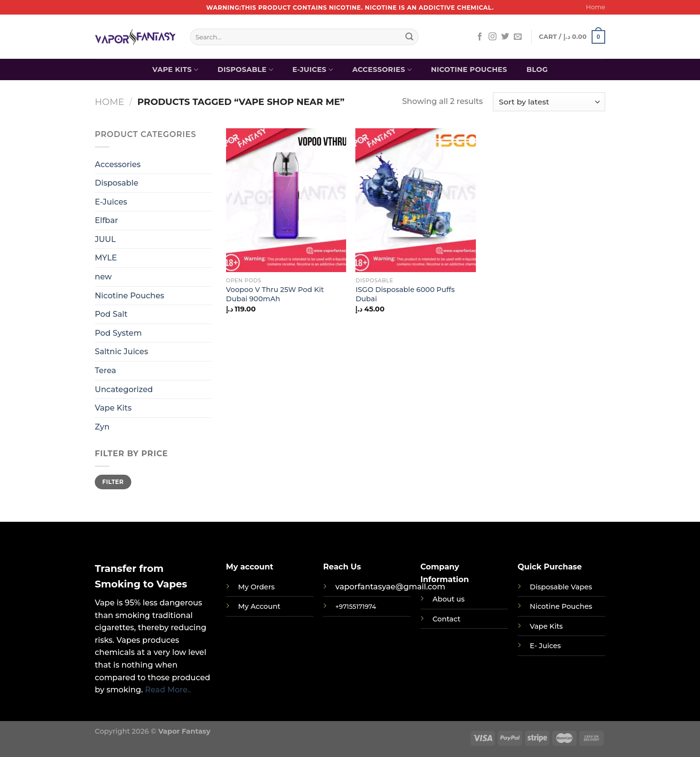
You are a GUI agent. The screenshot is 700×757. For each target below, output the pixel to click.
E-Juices (313, 70)
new (103, 277)
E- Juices (545, 646)
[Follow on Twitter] (505, 37)
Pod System (118, 333)
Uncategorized (124, 389)
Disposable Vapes (561, 587)
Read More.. (168, 690)
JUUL (105, 239)
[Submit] (409, 37)
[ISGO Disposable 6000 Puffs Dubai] (415, 200)
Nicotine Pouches (469, 69)
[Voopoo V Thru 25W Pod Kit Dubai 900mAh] (286, 200)
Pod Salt (111, 314)
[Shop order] (549, 102)
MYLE (106, 258)
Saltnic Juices (122, 352)
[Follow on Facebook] (480, 37)
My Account (259, 606)
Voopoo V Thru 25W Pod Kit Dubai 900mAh (275, 294)
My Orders (256, 587)
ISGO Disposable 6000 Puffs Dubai (405, 294)
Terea (105, 370)
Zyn (102, 427)
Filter (113, 482)
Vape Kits (175, 70)
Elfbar (106, 220)
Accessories (382, 70)
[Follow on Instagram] (492, 37)
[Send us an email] (518, 37)
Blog (537, 69)
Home (595, 7)
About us (449, 599)
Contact (446, 619)
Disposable (245, 70)
